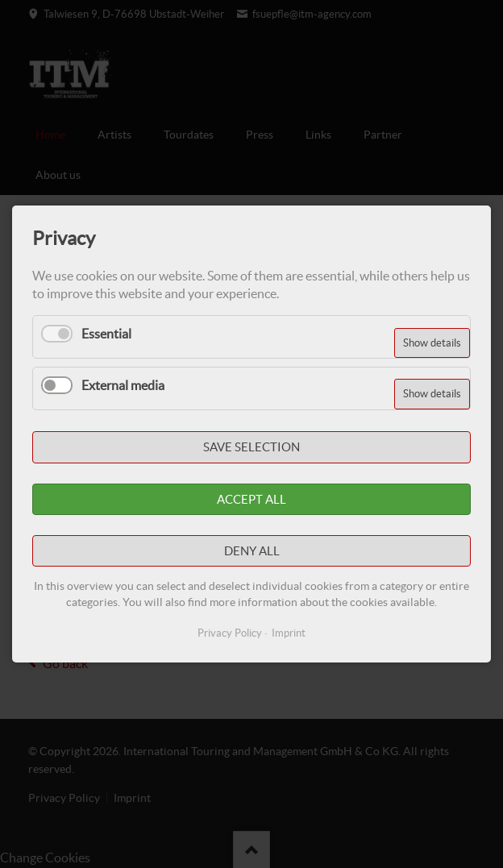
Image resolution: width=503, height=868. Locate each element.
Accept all (251, 499)
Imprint (289, 633)
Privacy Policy (230, 633)
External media (123, 385)
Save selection (251, 448)
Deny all (252, 551)
